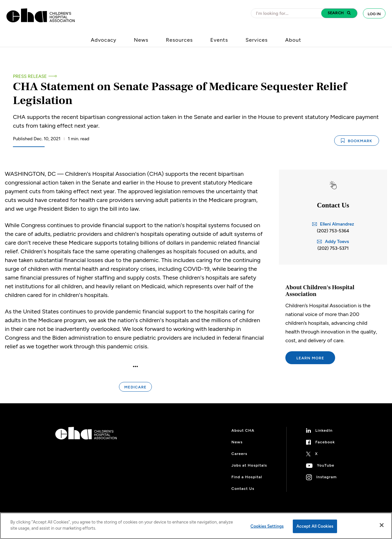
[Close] (382, 525)
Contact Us (243, 489)
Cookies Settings (267, 526)
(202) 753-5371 (333, 248)
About (293, 40)
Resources (179, 40)
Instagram (327, 477)
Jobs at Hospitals (249, 465)
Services (257, 40)
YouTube (326, 465)
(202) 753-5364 (333, 231)
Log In (374, 14)
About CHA (243, 430)
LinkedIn (324, 430)
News (141, 40)
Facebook (325, 442)
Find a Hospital (247, 477)
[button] (339, 13)
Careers (239, 454)
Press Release (30, 76)
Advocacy (104, 40)
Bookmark (357, 141)
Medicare (136, 387)
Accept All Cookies (315, 526)
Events (219, 40)
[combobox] (288, 13)
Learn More (310, 358)
